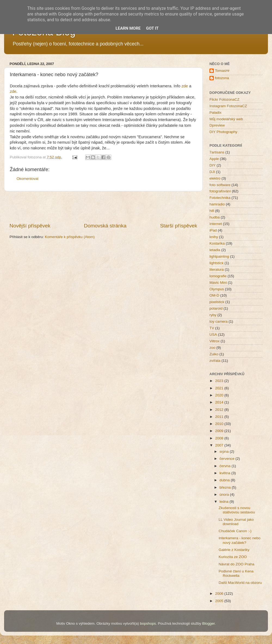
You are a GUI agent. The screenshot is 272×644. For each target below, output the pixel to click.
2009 (220, 431)
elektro (215, 178)
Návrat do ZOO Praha (237, 564)
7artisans (217, 152)
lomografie (218, 276)
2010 (220, 424)
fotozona (222, 78)
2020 (220, 395)
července (228, 459)
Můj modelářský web (226, 119)
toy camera (219, 321)
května (225, 473)
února (225, 494)
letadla (215, 250)
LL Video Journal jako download (236, 522)
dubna (225, 480)
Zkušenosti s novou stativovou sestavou (237, 510)
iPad (213, 230)
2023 (220, 381)
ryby (213, 315)
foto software (220, 185)
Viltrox (214, 341)
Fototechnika (220, 198)
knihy (214, 237)
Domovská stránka (105, 226)
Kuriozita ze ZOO (233, 557)
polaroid (216, 308)
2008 (220, 438)
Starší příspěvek (179, 226)
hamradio (217, 204)
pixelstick (217, 302)
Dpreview (217, 125)
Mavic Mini (218, 283)
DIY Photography (223, 132)
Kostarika (217, 243)
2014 (220, 402)
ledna (225, 502)
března (226, 487)
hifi (212, 211)
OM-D (214, 295)
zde (185, 86)
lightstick (217, 263)
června (225, 466)
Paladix (215, 113)
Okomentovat (27, 179)
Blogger (208, 623)
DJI (212, 172)
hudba (215, 217)
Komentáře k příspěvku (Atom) (70, 237)
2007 (220, 445)
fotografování (220, 191)
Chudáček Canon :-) (235, 531)
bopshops (148, 623)
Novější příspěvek (30, 226)
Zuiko (214, 354)
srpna (225, 452)
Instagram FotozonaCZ (228, 106)
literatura (217, 269)
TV (212, 328)
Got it (152, 28)
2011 (220, 417)
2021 (220, 388)
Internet (216, 224)
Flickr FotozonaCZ (224, 99)
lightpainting (219, 256)
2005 (220, 601)
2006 (220, 594)
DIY (213, 165)
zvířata (215, 361)
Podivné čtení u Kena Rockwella (236, 573)
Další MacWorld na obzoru (240, 583)
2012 (220, 410)
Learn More (128, 28)
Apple (214, 159)
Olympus (217, 289)
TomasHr (222, 71)
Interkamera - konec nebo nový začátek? (240, 540)
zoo (212, 348)
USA (213, 335)
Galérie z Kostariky (234, 550)
